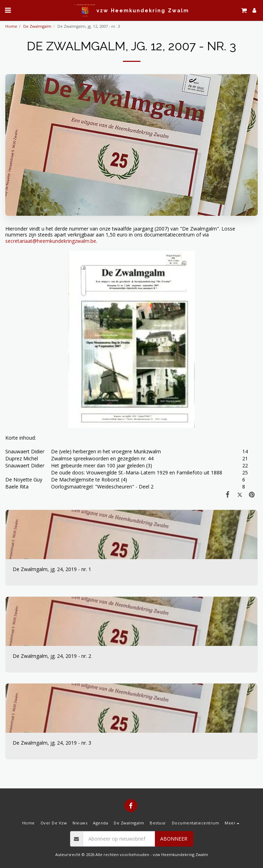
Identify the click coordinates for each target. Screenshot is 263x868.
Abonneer (174, 839)
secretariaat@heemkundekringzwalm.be (51, 241)
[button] (8, 10)
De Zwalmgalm (37, 26)
